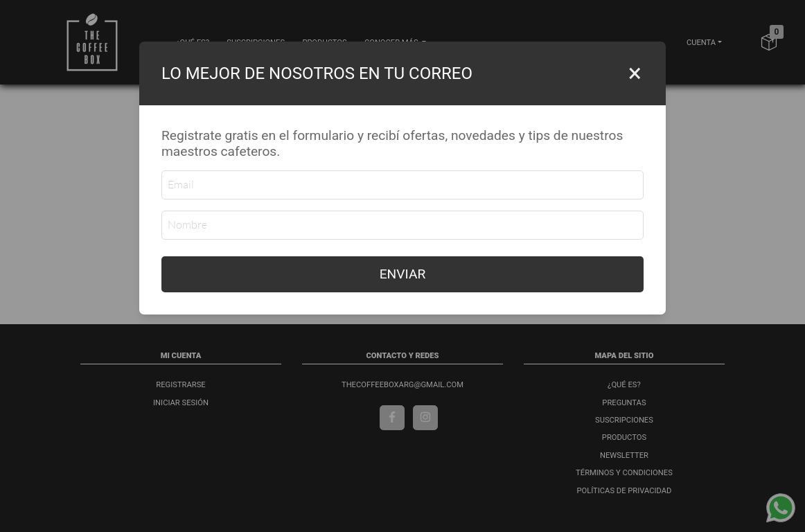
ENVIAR (403, 274)
